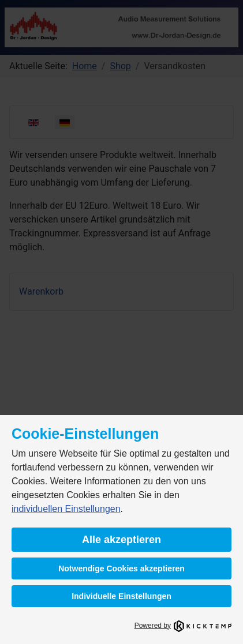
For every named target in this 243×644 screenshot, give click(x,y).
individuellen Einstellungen (66, 509)
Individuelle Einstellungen (122, 596)
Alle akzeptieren (122, 540)
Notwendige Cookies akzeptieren (122, 568)
